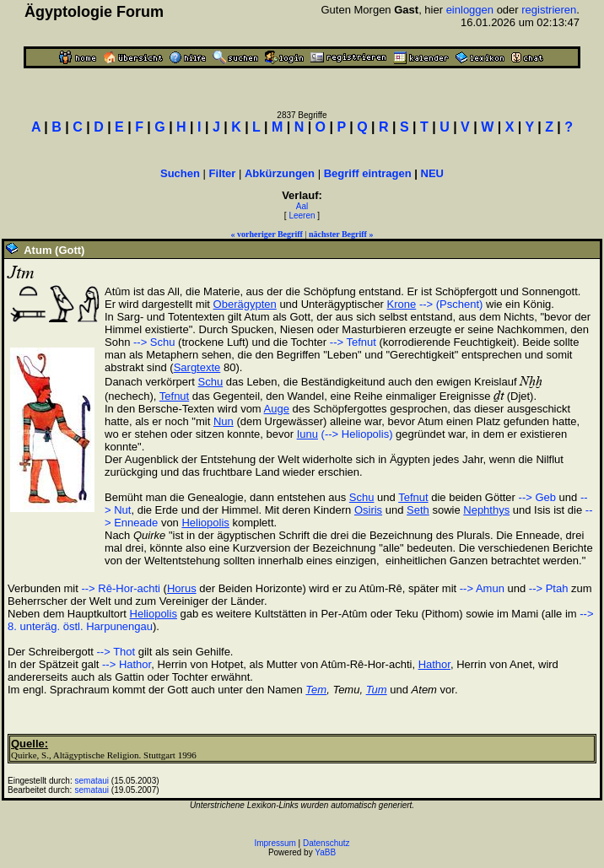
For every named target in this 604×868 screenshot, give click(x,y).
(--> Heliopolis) (357, 434)
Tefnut (174, 396)
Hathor (434, 664)
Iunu (307, 434)
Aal (302, 206)
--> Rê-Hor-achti (121, 588)
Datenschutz (326, 843)
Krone (402, 304)
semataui (92, 781)
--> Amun (482, 588)
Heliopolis (205, 523)
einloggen (470, 10)
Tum (377, 690)
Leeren (302, 216)
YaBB (325, 852)
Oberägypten (245, 304)
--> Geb (537, 497)
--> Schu (154, 342)
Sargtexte (197, 367)
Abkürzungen (280, 173)
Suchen (180, 173)
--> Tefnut (353, 342)
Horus (182, 588)
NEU (432, 173)
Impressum (275, 843)
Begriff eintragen (368, 173)
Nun (224, 421)
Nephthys (486, 510)
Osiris (368, 510)
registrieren (549, 10)
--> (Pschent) (451, 304)
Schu (211, 382)
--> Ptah (549, 588)
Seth (418, 510)
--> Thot (116, 652)
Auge (277, 409)
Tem (316, 690)
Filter (223, 173)
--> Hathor (127, 664)
